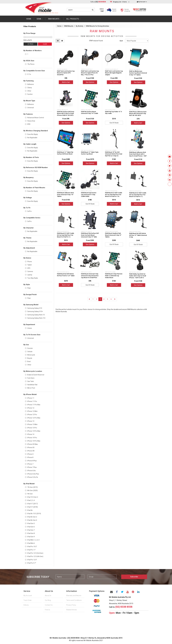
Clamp (30, 88)
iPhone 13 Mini (32, 424)
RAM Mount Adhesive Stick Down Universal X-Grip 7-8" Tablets (65, 195)
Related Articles (72, 610)
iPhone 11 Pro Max (34, 405)
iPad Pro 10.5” (32, 547)
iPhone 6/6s (31, 471)
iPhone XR (31, 451)
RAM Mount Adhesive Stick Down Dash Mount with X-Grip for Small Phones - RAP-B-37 (138, 155)
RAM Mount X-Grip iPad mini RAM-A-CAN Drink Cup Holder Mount (114, 276)
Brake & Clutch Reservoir (36, 375)
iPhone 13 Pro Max (34, 431)
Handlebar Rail (32, 385)
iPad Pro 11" (32, 550)
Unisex (30, 328)
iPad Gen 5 (31, 523)
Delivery (26, 605)
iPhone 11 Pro (32, 401)
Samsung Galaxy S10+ (35, 311)
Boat (29, 361)
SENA (40, 19)
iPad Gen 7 (31, 530)
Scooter (30, 348)
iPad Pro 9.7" (32, 563)
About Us (48, 596)
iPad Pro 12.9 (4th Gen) (35, 556)
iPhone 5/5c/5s (33, 477)
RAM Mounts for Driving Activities (97, 26)
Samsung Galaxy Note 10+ (36, 318)
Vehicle (30, 352)
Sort (121, 41)
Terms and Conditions (74, 600)
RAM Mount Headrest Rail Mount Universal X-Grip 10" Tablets (113, 235)
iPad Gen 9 (31, 537)
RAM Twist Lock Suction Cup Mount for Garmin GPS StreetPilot (66, 73)
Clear (45, 44)
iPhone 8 (30, 457)
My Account (28, 596)
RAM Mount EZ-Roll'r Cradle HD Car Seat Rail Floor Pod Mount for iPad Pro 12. (138, 195)
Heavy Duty (31, 121)
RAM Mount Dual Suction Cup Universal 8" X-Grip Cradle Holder (89, 195)
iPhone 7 (30, 464)
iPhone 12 (31, 408)
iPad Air (30, 510)
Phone (30, 262)
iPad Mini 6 (31, 543)
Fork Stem (31, 378)
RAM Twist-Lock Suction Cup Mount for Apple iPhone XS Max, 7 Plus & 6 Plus (90, 73)
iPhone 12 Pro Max (34, 418)
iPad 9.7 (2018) (33, 507)
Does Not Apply (33, 134)
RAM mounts (54, 19)
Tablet (30, 265)
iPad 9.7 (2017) (33, 504)
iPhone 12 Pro (32, 415)
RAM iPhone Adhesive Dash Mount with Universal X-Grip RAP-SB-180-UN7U (138, 114)
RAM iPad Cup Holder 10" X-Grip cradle (114, 113)
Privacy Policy (71, 605)
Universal (30, 108)
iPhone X (30, 454)
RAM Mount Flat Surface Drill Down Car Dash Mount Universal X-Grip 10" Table (90, 235)
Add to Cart (66, 82)
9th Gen (30, 494)
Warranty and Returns (74, 596)
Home (29, 19)
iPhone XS (31, 448)
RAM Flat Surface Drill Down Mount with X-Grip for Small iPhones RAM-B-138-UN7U (66, 114)
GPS (29, 268)
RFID (29, 124)
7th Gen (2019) (32, 487)
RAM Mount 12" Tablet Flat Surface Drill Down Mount (65, 153)
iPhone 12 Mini (32, 411)
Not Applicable (32, 138)
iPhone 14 (31, 434)
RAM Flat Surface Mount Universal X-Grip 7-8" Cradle (90, 113)
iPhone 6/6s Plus (33, 474)
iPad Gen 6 (31, 527)
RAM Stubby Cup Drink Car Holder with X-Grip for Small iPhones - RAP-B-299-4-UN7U (138, 277)
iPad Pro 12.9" (32, 560)
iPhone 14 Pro (32, 438)
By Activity (80, 26)
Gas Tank (30, 381)
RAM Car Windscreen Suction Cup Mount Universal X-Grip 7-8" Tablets (138, 73)
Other (29, 91)
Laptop (30, 275)
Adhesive (31, 84)
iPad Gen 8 (31, 533)
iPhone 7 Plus (32, 467)
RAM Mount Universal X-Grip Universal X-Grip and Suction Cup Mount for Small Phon (90, 276)
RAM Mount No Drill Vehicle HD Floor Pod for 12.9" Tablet (66, 275)
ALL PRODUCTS (73, 19)
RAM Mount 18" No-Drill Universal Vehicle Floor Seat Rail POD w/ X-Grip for (114, 154)
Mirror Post (31, 388)
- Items (120, 2)
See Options (90, 82)
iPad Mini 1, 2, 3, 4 (33, 540)
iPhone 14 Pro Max (34, 441)
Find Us (47, 610)
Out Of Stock (114, 123)
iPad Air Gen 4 (32, 520)
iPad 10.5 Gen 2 (33, 497)
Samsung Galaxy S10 (35, 308)
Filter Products (30, 26)
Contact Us (49, 605)
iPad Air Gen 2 (32, 517)
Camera (30, 271)
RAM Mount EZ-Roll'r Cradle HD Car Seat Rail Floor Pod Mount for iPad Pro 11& (114, 195)
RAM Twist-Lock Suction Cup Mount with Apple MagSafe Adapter (114, 73)
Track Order (28, 600)
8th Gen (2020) (32, 490)
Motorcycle (31, 355)
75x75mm (31, 64)
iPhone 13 (31, 421)
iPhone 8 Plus (32, 461)
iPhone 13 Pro (32, 428)
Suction (30, 94)
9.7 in (29, 74)
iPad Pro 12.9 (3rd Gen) (35, 553)
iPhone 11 (31, 398)
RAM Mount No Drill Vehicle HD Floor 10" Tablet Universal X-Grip (138, 235)
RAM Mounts (69, 26)
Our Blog (48, 600)
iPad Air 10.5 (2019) (34, 514)
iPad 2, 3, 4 (31, 500)
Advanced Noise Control (36, 118)
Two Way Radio (33, 278)
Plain (29, 288)
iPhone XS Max (33, 444)
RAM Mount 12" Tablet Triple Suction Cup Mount (90, 153)
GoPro (29, 211)
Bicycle (30, 358)
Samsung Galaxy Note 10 (36, 315)
